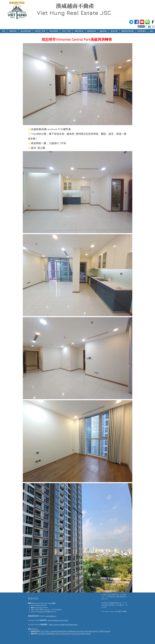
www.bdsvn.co (51, 616)
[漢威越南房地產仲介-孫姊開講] (142, 22)
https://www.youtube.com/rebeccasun (63, 625)
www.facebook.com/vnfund (58, 620)
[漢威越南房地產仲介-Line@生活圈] (147, 22)
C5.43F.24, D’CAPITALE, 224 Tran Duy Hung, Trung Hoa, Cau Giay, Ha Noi (64, 634)
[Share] (141, 26)
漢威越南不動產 (75, 6)
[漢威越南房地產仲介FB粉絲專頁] (137, 22)
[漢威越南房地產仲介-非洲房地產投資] (153, 22)
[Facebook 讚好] (134, 26)
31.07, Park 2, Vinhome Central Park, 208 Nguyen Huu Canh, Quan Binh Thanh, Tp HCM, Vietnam (75, 631)
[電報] (131, 22)
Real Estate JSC (89, 13)
